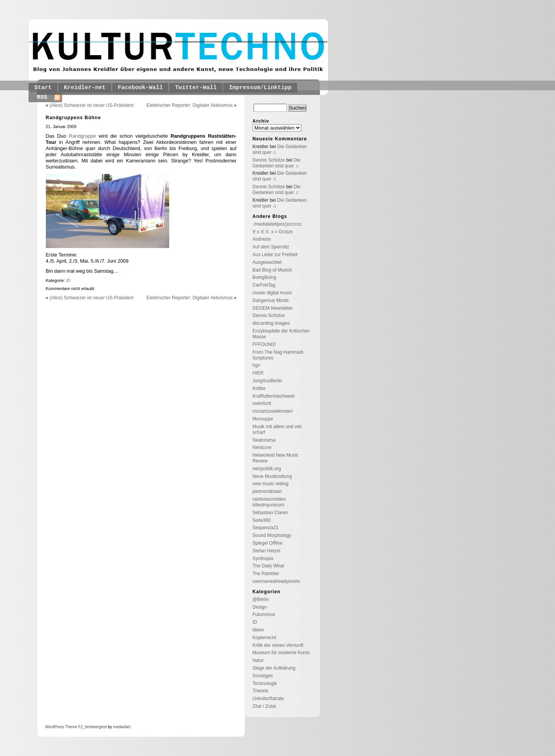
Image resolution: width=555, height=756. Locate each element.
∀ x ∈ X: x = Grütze (272, 232)
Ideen (258, 630)
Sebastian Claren (270, 513)
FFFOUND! (264, 344)
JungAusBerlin (267, 381)
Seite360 (262, 520)
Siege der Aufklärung (274, 668)
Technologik (265, 683)
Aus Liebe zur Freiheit (275, 255)
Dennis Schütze (269, 160)
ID (68, 280)
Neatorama (264, 440)
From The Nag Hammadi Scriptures (278, 355)
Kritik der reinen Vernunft (278, 645)
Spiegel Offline (267, 543)
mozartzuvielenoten (272, 411)
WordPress (55, 727)
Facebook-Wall (140, 88)
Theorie (260, 691)
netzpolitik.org (267, 469)
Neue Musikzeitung (272, 476)
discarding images (271, 323)
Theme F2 (73, 727)
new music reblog (270, 484)
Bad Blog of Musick (272, 270)
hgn (256, 365)
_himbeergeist (95, 727)
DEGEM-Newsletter (273, 308)
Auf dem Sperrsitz (271, 247)
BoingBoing (264, 277)
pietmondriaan (267, 491)
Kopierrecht (264, 638)
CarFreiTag (264, 285)
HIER (258, 373)
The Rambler (266, 574)
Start (43, 88)
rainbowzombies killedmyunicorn (269, 502)
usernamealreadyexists (276, 581)
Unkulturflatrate (268, 699)
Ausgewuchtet (267, 262)
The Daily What (268, 566)
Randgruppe (82, 136)
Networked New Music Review (275, 458)
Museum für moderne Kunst (281, 653)
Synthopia (263, 559)
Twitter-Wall (196, 88)
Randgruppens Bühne (73, 118)
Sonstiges (263, 676)
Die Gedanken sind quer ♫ (277, 163)
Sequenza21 (265, 528)
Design (260, 607)
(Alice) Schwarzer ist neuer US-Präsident (92, 105)
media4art (121, 727)
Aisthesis (262, 239)
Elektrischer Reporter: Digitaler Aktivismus (189, 105)
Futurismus (264, 614)
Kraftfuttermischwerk (273, 396)
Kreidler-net (85, 88)
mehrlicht (262, 403)
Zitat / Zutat (264, 706)
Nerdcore (262, 447)
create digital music (272, 293)
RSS (42, 97)
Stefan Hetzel (266, 551)
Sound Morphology (272, 535)
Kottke (259, 388)
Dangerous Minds (271, 300)
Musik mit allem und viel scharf (277, 429)
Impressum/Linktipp (260, 88)
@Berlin (261, 599)
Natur (258, 660)
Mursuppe (263, 419)
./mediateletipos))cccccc (277, 224)
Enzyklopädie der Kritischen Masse (281, 334)
